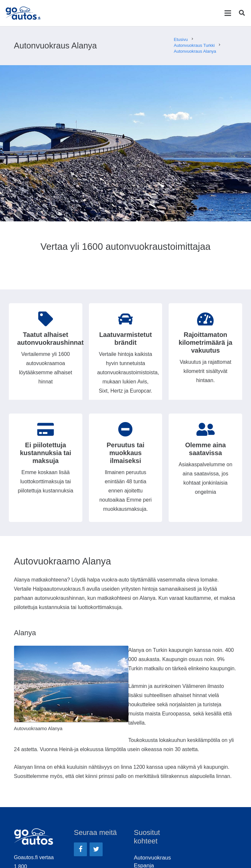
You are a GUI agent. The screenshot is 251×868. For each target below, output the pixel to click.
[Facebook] (80, 849)
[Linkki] (24, 13)
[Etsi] (242, 13)
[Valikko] (228, 13)
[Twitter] (96, 849)
